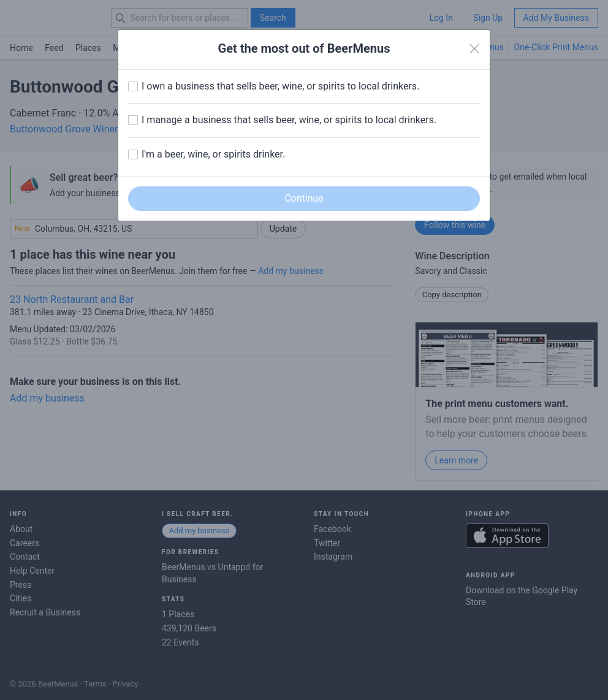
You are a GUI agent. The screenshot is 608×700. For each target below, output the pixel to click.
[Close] (474, 49)
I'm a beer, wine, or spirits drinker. (213, 154)
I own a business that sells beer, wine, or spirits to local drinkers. (280, 86)
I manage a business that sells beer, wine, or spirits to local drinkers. (289, 120)
